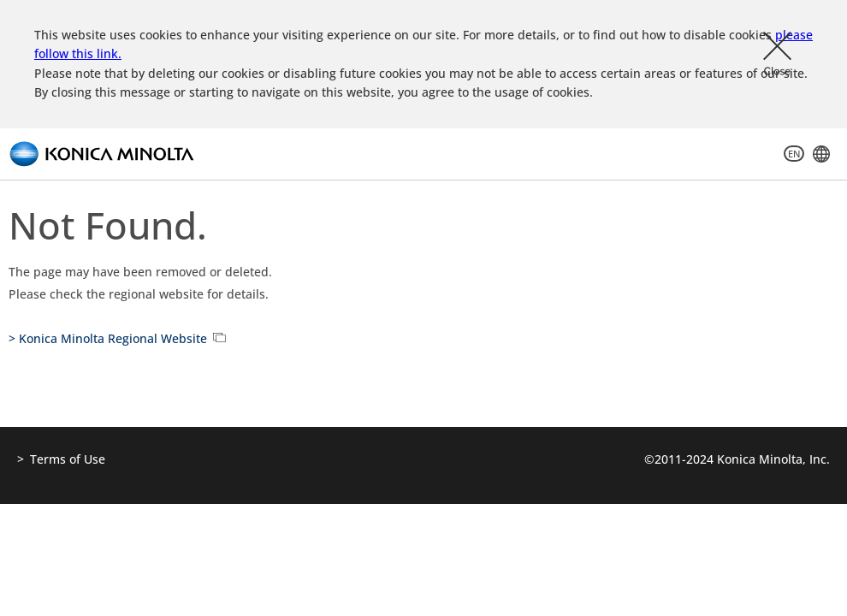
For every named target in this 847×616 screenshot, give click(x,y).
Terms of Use (68, 459)
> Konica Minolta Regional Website (108, 338)
